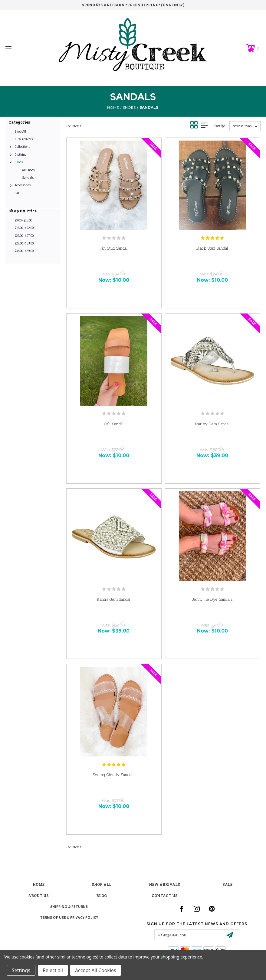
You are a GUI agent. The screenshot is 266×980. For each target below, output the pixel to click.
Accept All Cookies (96, 970)
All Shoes (28, 170)
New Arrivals (164, 884)
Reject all (53, 970)
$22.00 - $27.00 (24, 236)
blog (102, 895)
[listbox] (245, 126)
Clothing (20, 154)
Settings (21, 970)
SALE (18, 193)
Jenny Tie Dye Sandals (212, 599)
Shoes (19, 162)
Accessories (23, 185)
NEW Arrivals (24, 139)
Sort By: (220, 126)
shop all (102, 884)
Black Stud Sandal (212, 248)
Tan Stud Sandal (114, 248)
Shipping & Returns (69, 907)
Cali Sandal (114, 424)
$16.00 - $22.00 (24, 228)
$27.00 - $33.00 (24, 243)
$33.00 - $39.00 (24, 251)
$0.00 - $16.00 (23, 220)
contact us (165, 895)
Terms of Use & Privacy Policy (69, 917)
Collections (22, 147)
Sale (227, 884)
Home (39, 884)
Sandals (28, 178)
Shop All (20, 131)
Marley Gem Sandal (212, 424)
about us (38, 895)
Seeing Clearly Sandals (114, 775)
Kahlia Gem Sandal (114, 599)
